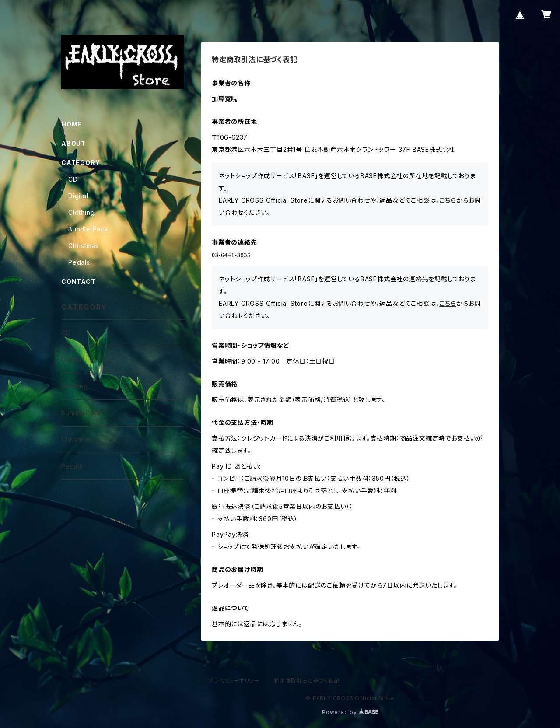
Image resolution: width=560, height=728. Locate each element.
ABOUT (73, 143)
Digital (78, 196)
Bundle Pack (88, 229)
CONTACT (79, 282)
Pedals (79, 262)
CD (73, 179)
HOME (72, 124)
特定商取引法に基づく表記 (307, 681)
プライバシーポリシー (234, 681)
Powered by (350, 712)
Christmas (84, 246)
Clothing (81, 212)
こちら (448, 200)
